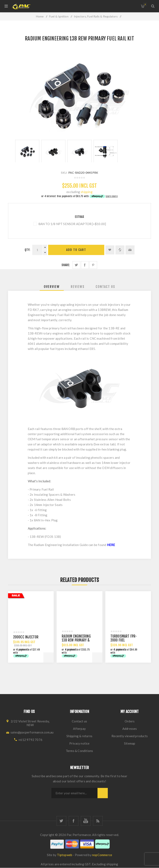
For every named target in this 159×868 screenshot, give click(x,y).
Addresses (130, 729)
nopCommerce (102, 855)
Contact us (79, 721)
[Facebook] (74, 821)
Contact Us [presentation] (105, 287)
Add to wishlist (110, 250)
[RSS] (98, 821)
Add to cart (76, 250)
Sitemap (130, 743)
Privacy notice (79, 743)
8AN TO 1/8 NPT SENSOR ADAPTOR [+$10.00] (72, 224)
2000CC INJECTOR (26, 637)
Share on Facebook (85, 265)
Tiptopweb (65, 855)
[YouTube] (86, 821)
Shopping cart (145, 4)
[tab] (52, 287)
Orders (130, 721)
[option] (27, 151)
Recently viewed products (130, 736)
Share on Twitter (76, 265)
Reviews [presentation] (78, 287)
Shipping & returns (79, 736)
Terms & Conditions (79, 751)
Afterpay (79, 729)
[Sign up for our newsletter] (74, 793)
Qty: (28, 250)
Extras (79, 217)
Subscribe (103, 793)
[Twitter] (61, 821)
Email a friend (130, 250)
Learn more (112, 196)
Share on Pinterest (93, 265)
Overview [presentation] (52, 287)
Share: (66, 265)
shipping (87, 192)
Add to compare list (120, 250)
